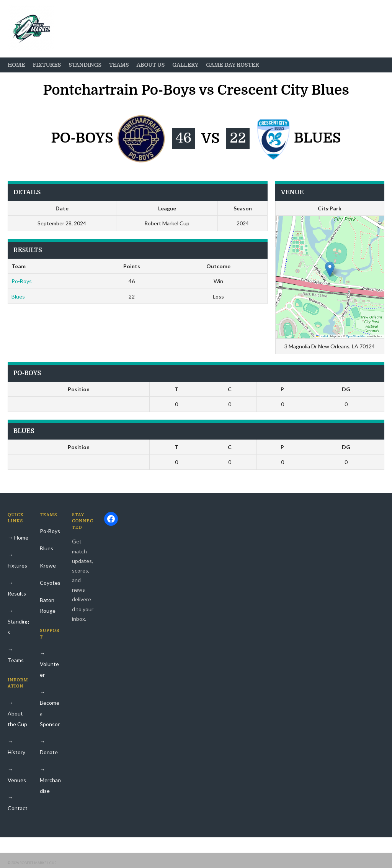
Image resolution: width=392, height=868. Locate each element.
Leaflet (322, 336)
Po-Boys (22, 281)
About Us (151, 65)
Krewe (48, 565)
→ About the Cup (17, 713)
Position (79, 389)
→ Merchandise (50, 780)
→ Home (18, 537)
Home (16, 65)
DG (346, 389)
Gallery (185, 65)
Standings (85, 65)
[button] (330, 269)
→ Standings (18, 621)
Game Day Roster (233, 65)
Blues (18, 296)
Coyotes (50, 583)
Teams (119, 65)
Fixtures (47, 65)
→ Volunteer (49, 664)
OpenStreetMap (356, 336)
